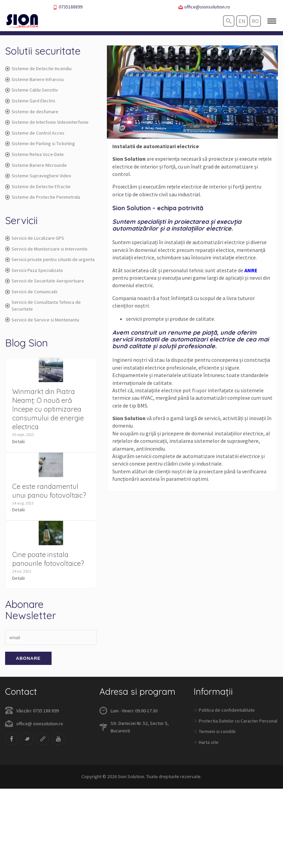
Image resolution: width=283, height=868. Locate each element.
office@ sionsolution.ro (40, 724)
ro (255, 21)
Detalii (18, 441)
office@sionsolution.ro (204, 7)
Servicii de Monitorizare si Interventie (46, 249)
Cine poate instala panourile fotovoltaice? (48, 559)
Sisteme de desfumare (32, 112)
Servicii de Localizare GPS (35, 238)
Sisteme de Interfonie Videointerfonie (47, 122)
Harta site (209, 742)
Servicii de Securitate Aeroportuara (44, 281)
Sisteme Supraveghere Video (38, 176)
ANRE (251, 270)
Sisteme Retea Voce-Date (34, 154)
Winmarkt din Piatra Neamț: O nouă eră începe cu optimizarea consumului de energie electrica (48, 409)
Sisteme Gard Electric (30, 101)
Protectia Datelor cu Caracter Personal (238, 721)
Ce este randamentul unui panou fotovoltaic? (49, 491)
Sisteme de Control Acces (35, 133)
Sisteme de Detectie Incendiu (38, 68)
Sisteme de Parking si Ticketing (40, 143)
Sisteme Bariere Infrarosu (34, 79)
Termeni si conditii (217, 731)
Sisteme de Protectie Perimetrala (43, 197)
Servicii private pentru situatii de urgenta (50, 259)
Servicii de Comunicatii (31, 292)
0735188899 (68, 7)
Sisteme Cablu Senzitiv (32, 90)
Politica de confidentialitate (227, 710)
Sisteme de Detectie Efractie (38, 186)
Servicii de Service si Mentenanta (42, 320)
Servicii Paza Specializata (34, 270)
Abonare (28, 658)
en (242, 21)
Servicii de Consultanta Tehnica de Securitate (43, 305)
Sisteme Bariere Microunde (36, 165)
